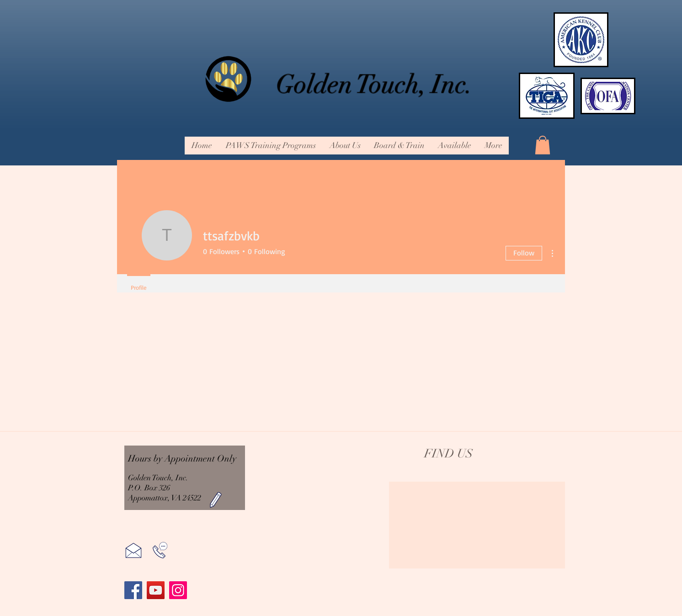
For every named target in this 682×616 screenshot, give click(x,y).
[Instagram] (178, 590)
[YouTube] (156, 590)
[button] (345, 146)
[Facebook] (133, 590)
